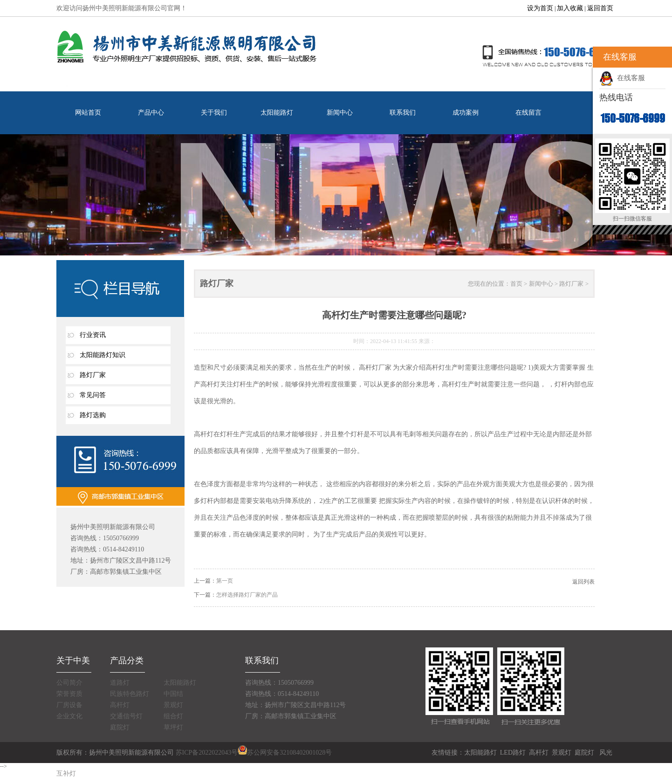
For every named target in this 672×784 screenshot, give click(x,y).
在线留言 (528, 113)
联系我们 (403, 113)
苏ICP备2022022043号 (207, 753)
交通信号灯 (126, 716)
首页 (516, 284)
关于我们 (214, 113)
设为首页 (540, 8)
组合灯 (173, 716)
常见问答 (93, 395)
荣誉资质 (69, 694)
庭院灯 (120, 727)
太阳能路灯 (277, 113)
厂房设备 (69, 705)
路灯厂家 (93, 375)
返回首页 (600, 8)
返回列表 (583, 582)
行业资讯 (93, 335)
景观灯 (173, 705)
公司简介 (69, 683)
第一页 (225, 581)
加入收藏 (570, 8)
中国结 (173, 694)
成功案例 (466, 113)
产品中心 (151, 113)
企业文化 (69, 716)
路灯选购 (93, 415)
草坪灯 (173, 727)
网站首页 (88, 113)
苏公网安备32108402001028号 (285, 753)
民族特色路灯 (130, 694)
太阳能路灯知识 (103, 355)
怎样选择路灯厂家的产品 (247, 595)
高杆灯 (120, 705)
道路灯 (120, 683)
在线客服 (622, 78)
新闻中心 (340, 113)
